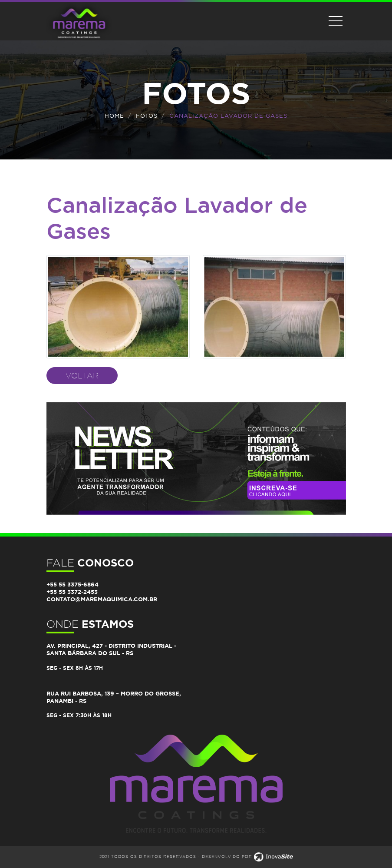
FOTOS (147, 116)
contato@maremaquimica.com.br (102, 599)
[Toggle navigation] (336, 21)
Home (114, 116)
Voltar (82, 376)
